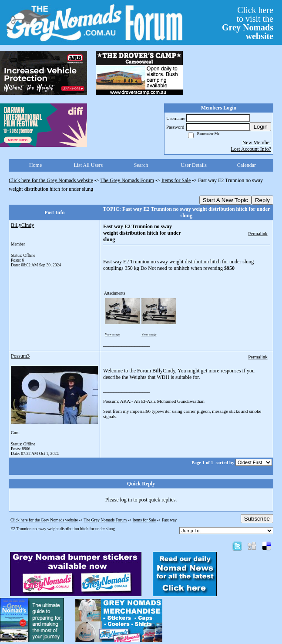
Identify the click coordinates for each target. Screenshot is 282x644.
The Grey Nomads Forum (128, 180)
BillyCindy (22, 225)
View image (112, 335)
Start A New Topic (225, 200)
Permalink (258, 233)
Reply (262, 200)
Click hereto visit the (248, 23)
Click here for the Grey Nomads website (51, 180)
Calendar (247, 165)
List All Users (88, 165)
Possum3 (20, 356)
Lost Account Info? (251, 149)
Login (260, 127)
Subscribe (257, 519)
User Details (194, 165)
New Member (257, 143)
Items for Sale (176, 180)
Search (141, 165)
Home (35, 165)
